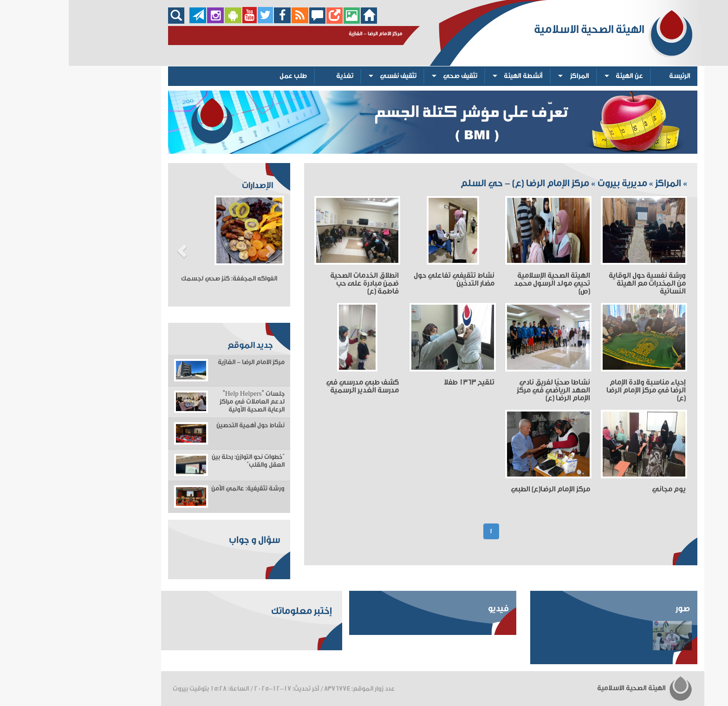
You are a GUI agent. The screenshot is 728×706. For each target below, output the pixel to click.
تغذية (276, 76)
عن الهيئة (561, 76)
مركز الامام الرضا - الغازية (182, 362)
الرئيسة (611, 76)
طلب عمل (224, 76)
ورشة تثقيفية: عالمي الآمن (179, 489)
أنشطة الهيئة (455, 76)
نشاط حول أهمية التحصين (182, 425)
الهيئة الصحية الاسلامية (576, 688)
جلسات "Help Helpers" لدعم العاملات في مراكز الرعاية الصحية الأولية (183, 402)
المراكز (511, 76)
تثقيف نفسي (329, 76)
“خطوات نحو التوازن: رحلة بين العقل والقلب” (179, 461)
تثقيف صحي (391, 76)
